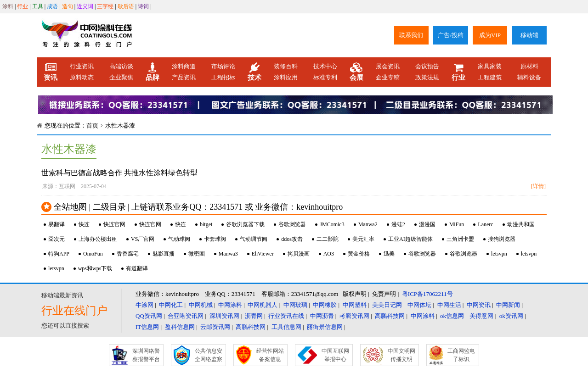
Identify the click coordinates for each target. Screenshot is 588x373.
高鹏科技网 (390, 316)
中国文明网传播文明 (401, 355)
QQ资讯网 (149, 316)
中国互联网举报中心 (335, 355)
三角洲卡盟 (460, 239)
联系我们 (411, 35)
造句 (68, 6)
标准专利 (325, 77)
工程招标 (223, 77)
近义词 (85, 6)
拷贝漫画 (299, 254)
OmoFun (93, 254)
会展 (356, 72)
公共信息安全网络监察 (209, 355)
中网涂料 (230, 305)
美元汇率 (363, 239)
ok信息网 (452, 316)
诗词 (143, 6)
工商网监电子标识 (461, 355)
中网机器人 (263, 305)
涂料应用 (286, 77)
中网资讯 (479, 305)
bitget (206, 224)
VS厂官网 (143, 239)
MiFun (457, 224)
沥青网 (254, 316)
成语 (52, 6)
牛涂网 (144, 305)
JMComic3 (332, 224)
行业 (23, 6)
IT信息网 (147, 327)
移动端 (529, 35)
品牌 (153, 72)
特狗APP (59, 254)
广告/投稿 (451, 35)
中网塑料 (355, 305)
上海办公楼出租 (98, 239)
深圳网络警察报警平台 (146, 355)
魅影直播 (164, 254)
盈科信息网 (180, 327)
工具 (38, 6)
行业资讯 (82, 66)
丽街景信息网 (325, 327)
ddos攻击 (292, 239)
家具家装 (490, 66)
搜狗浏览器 (502, 239)
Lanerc (485, 224)
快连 (84, 224)
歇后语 (126, 6)
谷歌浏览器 (292, 224)
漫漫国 (427, 224)
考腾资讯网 (354, 316)
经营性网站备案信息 (270, 355)
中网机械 (201, 305)
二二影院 (328, 239)
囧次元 (57, 239)
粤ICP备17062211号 (427, 294)
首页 (92, 125)
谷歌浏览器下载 (245, 224)
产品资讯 (184, 77)
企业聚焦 (121, 77)
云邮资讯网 (215, 327)
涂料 (8, 6)
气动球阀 (179, 239)
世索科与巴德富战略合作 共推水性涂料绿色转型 (119, 173)
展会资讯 (388, 66)
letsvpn (499, 254)
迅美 (389, 254)
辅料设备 (529, 77)
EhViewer (263, 254)
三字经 (105, 6)
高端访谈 (121, 66)
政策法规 (427, 77)
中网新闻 (508, 305)
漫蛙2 (398, 224)
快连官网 (114, 224)
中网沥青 (322, 316)
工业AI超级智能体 (410, 239)
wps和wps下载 (95, 268)
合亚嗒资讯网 (186, 316)
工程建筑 (490, 77)
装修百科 (286, 66)
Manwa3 (228, 254)
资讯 (51, 72)
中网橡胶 (325, 305)
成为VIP (490, 35)
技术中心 (325, 66)
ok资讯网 (511, 316)
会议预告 (427, 66)
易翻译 (57, 224)
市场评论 (223, 66)
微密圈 (197, 254)
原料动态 (82, 77)
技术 (254, 72)
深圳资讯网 (224, 316)
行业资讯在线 (286, 316)
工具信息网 (286, 327)
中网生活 (449, 305)
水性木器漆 (120, 125)
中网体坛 (419, 305)
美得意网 (481, 316)
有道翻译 (137, 268)
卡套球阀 (215, 239)
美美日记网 (387, 305)
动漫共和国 (521, 224)
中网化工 (171, 305)
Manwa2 (368, 224)
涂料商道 (184, 66)
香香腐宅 (128, 254)
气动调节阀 (254, 239)
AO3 (329, 254)
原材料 (529, 66)
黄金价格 (359, 254)
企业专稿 (388, 77)
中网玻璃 (295, 305)
